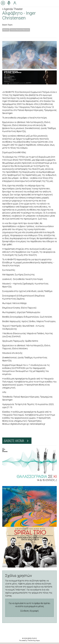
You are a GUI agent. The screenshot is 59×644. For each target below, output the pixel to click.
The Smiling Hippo (34, 640)
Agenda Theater (12, 9)
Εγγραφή (34, 611)
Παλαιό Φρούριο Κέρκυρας (20, 30)
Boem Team (7, 25)
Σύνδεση (25, 611)
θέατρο (6, 30)
